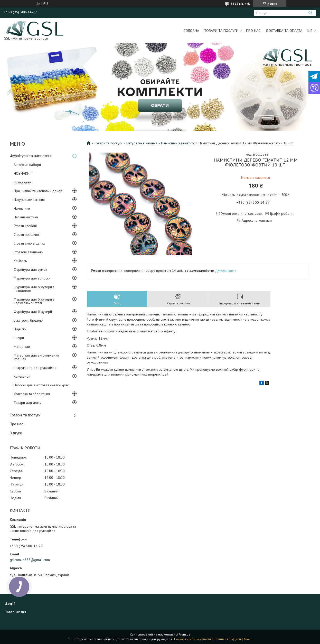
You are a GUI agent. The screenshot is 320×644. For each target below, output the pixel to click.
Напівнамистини (26, 217)
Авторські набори (27, 165)
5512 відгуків (241, 3)
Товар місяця (16, 612)
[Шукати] (310, 13)
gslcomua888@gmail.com (30, 560)
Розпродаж (22, 182)
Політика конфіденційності (233, 639)
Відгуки (16, 433)
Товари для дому (27, 403)
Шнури (19, 338)
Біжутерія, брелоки (29, 320)
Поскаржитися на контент (193, 639)
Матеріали (22, 347)
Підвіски (20, 329)
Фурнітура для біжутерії (33, 312)
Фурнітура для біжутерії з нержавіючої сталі (34, 301)
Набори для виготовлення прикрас (41, 385)
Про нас (253, 31)
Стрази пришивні (27, 235)
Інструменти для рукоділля (35, 368)
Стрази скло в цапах (29, 243)
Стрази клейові (25, 226)
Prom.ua (184, 634)
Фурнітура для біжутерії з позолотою (34, 289)
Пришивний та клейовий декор (38, 191)
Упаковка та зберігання (32, 394)
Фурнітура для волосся (32, 278)
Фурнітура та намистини (31, 156)
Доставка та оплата (284, 31)
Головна (191, 31)
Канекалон (22, 376)
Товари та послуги (221, 31)
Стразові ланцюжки (29, 252)
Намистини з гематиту (178, 143)
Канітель (20, 261)
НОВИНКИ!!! (23, 173)
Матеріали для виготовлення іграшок (36, 357)
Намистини (22, 208)
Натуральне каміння (29, 200)
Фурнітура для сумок (30, 269)
